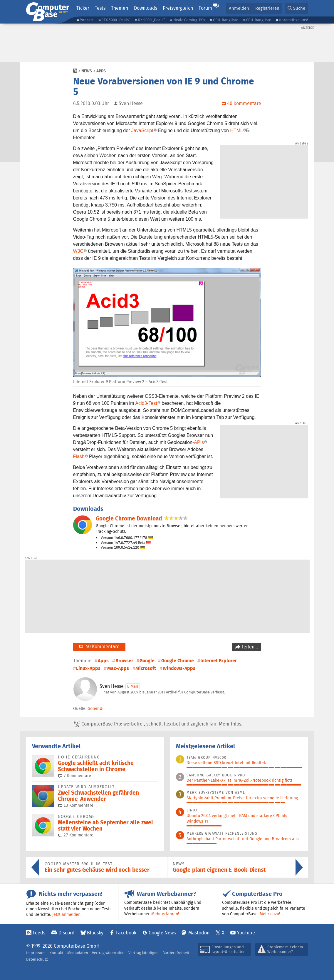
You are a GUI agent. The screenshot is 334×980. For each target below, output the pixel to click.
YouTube (246, 933)
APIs (199, 442)
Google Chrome (178, 661)
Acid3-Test (146, 403)
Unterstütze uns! (293, 20)
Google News (162, 933)
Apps (101, 71)
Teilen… (249, 647)
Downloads (146, 8)
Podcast (87, 20)
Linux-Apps (88, 668)
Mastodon (199, 933)
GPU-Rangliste (226, 20)
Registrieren (267, 8)
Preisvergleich (178, 8)
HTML (236, 130)
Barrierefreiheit (176, 953)
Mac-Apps (118, 668)
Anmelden (239, 8)
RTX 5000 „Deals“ (116, 20)
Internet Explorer (219, 661)
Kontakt (56, 953)
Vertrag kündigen (143, 953)
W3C (78, 251)
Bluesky (95, 933)
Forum (205, 8)
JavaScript (142, 130)
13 (76, 805)
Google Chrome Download (129, 519)
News (87, 71)
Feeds (39, 933)
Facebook (126, 933)
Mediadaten (78, 953)
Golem (94, 708)
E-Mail (133, 686)
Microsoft (146, 668)
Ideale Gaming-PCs (189, 20)
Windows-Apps (179, 668)
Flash (79, 456)
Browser (124, 661)
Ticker (83, 8)
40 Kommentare (99, 647)
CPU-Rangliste (259, 20)
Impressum (36, 953)
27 (76, 835)
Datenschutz (37, 959)
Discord (67, 933)
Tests (100, 8)
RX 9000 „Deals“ (151, 20)
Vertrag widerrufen (108, 953)
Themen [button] (120, 8)
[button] (296, 8)
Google (147, 661)
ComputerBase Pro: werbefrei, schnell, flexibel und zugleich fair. (158, 724)
